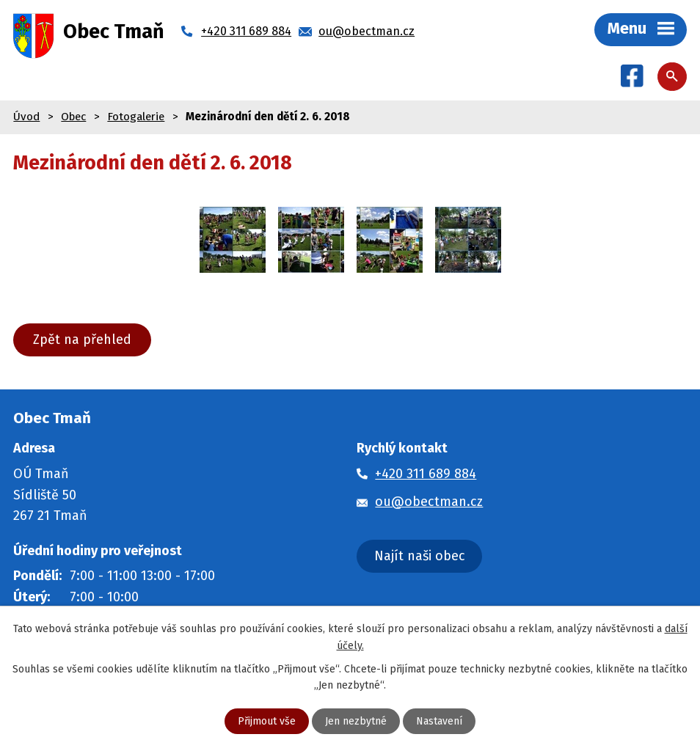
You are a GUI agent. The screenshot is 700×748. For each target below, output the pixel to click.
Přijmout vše (267, 721)
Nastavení (439, 721)
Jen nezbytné (356, 721)
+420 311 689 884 (426, 474)
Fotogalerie (136, 117)
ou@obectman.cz (429, 502)
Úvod (26, 117)
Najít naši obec (420, 556)
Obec (73, 117)
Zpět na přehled (82, 340)
